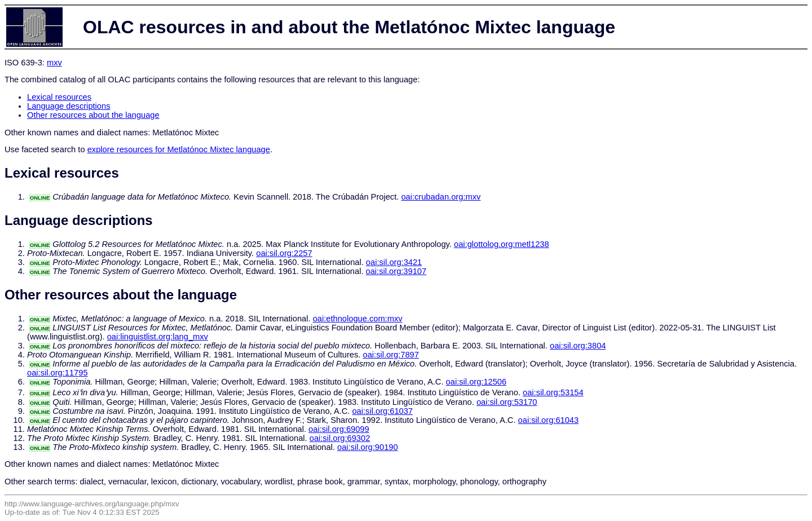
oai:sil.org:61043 (549, 420)
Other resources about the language (93, 115)
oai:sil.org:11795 (58, 373)
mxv (54, 63)
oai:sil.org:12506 (476, 382)
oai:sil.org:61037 (382, 411)
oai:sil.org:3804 (578, 346)
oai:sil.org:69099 (339, 429)
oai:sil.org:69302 (340, 438)
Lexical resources (59, 97)
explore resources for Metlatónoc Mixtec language (179, 149)
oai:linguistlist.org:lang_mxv (158, 337)
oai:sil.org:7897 (391, 355)
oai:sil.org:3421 (394, 262)
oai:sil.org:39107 (396, 271)
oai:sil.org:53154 (553, 392)
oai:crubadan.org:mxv (441, 197)
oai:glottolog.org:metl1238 (502, 244)
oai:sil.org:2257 (284, 253)
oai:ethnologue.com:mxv (358, 319)
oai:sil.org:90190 (368, 447)
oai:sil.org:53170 (507, 402)
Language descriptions (69, 106)
